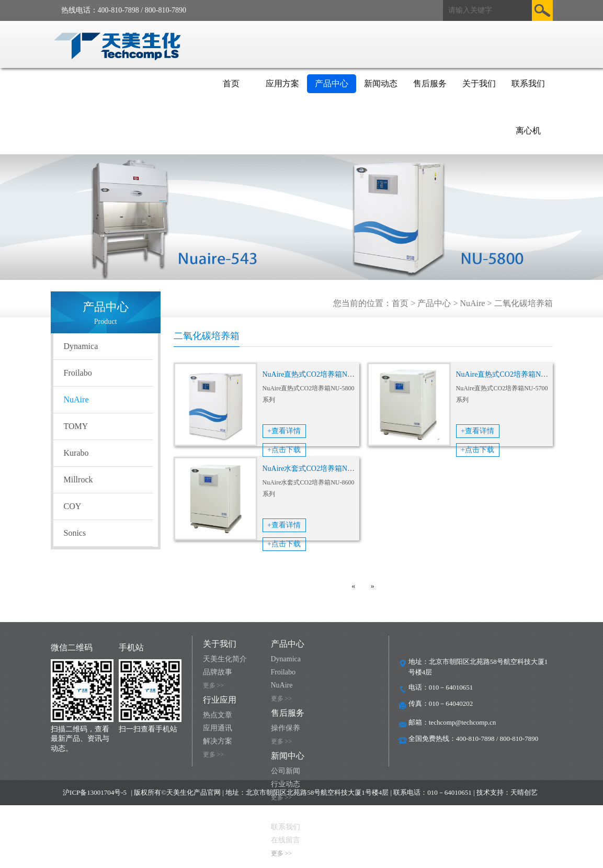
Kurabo (76, 453)
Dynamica (81, 346)
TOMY (76, 426)
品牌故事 (218, 672)
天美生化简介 (225, 659)
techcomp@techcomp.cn (463, 722)
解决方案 (218, 741)
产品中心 (332, 83)
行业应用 (220, 700)
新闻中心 (288, 756)
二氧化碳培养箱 (524, 303)
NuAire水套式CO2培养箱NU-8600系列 (323, 469)
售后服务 (430, 83)
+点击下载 (284, 450)
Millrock (78, 480)
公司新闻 (286, 771)
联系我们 (528, 83)
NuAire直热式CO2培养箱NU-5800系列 (323, 374)
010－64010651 (451, 687)
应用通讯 (218, 728)
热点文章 (218, 715)
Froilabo (78, 373)
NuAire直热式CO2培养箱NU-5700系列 (517, 374)
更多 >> (214, 685)
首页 (231, 83)
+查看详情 (284, 431)
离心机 (528, 131)
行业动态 (286, 784)
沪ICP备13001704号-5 (95, 792)
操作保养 (286, 728)
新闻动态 (381, 83)
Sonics (75, 533)
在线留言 (286, 840)
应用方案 (282, 83)
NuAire (472, 303)
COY (73, 506)
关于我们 (479, 83)
